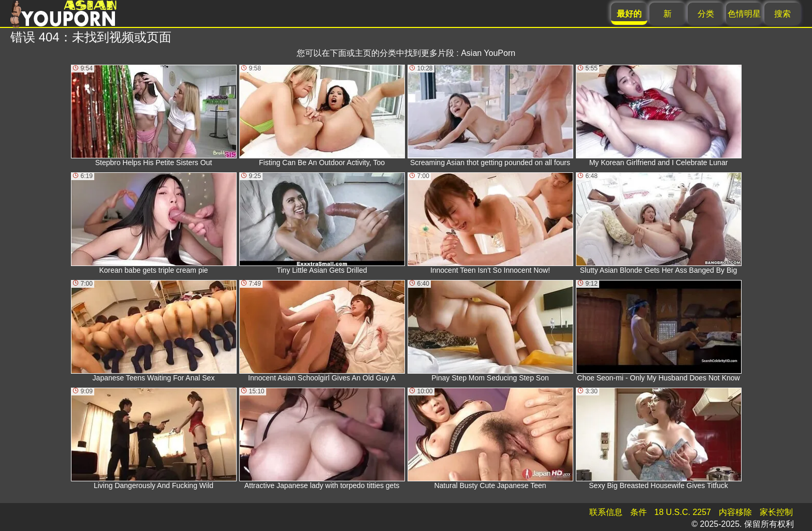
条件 (639, 512)
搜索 (782, 14)
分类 (706, 14)
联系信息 (606, 512)
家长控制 (776, 512)
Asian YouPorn (488, 53)
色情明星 (744, 14)
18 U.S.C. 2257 (683, 512)
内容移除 (735, 512)
